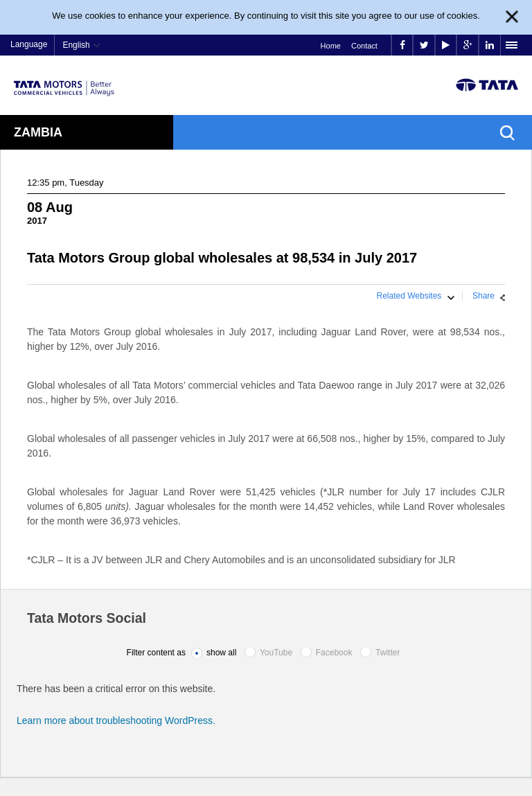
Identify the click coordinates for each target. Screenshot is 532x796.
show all (221, 653)
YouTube (276, 653)
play (446, 45)
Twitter (388, 653)
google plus (468, 45)
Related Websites (409, 296)
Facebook (334, 653)
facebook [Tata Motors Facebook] (402, 45)
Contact (364, 46)
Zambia (38, 132)
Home (331, 46)
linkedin (490, 45)
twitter (424, 45)
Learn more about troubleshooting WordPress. (116, 720)
